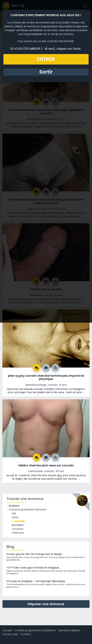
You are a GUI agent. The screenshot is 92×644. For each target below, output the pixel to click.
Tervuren (17, 529)
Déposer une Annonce (46, 604)
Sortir (46, 72)
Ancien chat (10, 634)
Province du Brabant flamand (27, 510)
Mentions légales (69, 630)
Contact (26, 634)
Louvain (19, 521)
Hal (14, 513)
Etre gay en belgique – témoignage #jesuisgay (36, 581)
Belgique (14, 506)
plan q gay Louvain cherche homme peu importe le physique (46, 377)
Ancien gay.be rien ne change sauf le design (34, 554)
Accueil (7, 630)
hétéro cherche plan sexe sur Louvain (46, 465)
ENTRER (46, 59)
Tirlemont (18, 533)
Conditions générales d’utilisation (35, 630)
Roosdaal (17, 525)
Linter (15, 517)
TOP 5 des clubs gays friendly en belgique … (34, 568)
